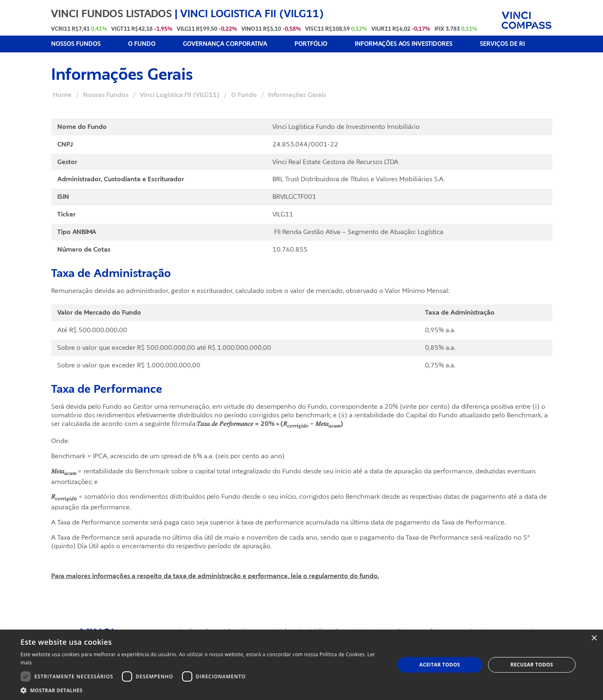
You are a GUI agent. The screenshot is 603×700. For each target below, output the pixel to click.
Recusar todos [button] (532, 665)
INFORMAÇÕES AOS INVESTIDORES (404, 44)
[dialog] (301, 665)
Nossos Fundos (106, 95)
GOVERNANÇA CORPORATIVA (225, 44)
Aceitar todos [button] (440, 665)
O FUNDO (142, 44)
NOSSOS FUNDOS (76, 44)
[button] (202, 690)
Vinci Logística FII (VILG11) (180, 95)
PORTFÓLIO (311, 44)
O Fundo (244, 95)
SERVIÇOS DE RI (502, 44)
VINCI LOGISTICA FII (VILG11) (252, 14)
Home (62, 95)
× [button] (594, 638)
